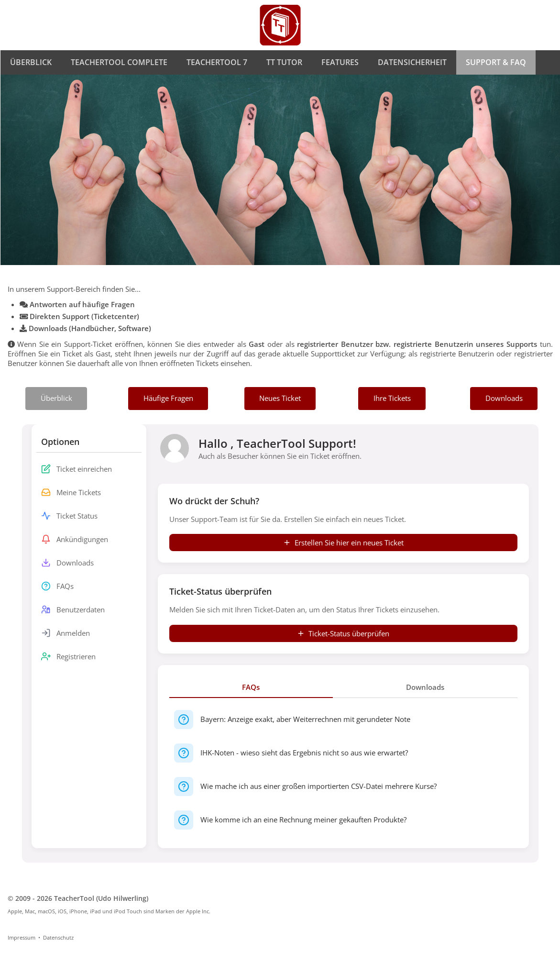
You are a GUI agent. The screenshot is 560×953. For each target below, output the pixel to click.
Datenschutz (58, 937)
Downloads (425, 687)
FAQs (251, 687)
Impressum (22, 937)
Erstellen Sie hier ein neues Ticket (343, 543)
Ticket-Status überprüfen (343, 633)
